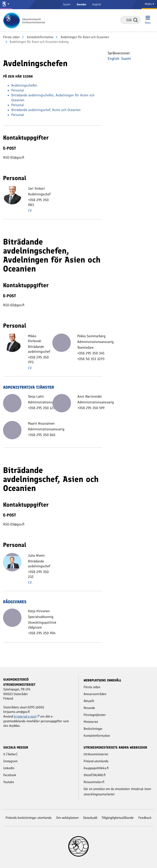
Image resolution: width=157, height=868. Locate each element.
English (97, 4)
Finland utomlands (96, 761)
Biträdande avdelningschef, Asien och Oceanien (46, 110)
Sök (136, 20)
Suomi (67, 4)
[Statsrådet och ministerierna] (6, 5)
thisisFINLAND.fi (95, 775)
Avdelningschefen (24, 85)
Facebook (10, 775)
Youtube (9, 782)
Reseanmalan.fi (94, 782)
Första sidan (11, 37)
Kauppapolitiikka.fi (96, 768)
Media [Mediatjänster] (149, 4)
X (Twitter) (10, 754)
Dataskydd (90, 818)
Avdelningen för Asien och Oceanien (84, 37)
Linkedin (9, 768)
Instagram (10, 761)
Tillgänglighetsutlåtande (118, 818)
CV (30, 210)
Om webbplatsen (67, 818)
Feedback (145, 818)
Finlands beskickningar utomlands (29, 818)
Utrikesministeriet (96, 754)
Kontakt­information (40, 37)
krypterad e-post (27, 716)
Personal (18, 90)
